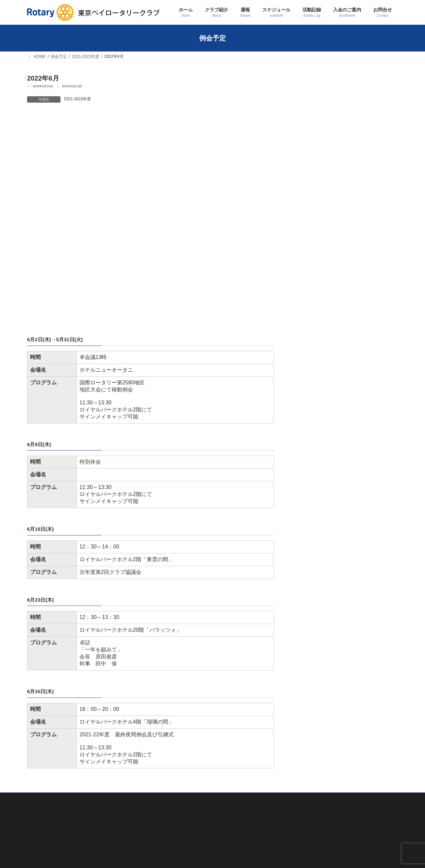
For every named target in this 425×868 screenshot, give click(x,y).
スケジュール (170, 722)
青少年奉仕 (172, 791)
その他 (168, 826)
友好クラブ (172, 699)
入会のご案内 (170, 838)
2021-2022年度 (77, 99)
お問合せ (166, 850)
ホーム (164, 617)
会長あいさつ (174, 663)
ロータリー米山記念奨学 (184, 815)
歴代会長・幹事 (176, 675)
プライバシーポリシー (47, 817)
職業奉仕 (170, 757)
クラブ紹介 (168, 629)
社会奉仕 (170, 768)
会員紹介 (170, 652)
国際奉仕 (170, 780)
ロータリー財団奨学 (180, 803)
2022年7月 (173, 121)
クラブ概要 (172, 640)
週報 (162, 710)
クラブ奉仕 (172, 745)
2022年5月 (45, 121)
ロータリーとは (176, 687)
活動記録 (166, 733)
